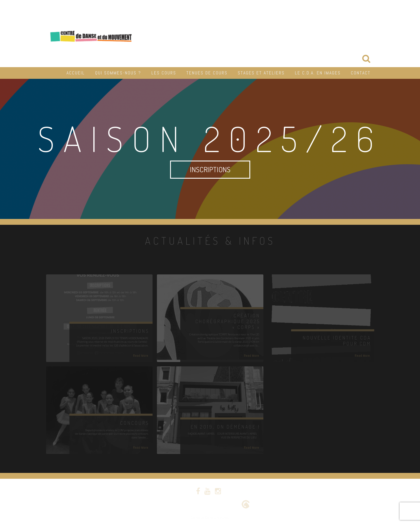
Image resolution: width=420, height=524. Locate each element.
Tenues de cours (207, 73)
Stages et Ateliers (261, 73)
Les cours (164, 73)
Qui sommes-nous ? (118, 73)
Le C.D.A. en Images (318, 73)
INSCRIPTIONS (210, 169)
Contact (361, 73)
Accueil (76, 73)
